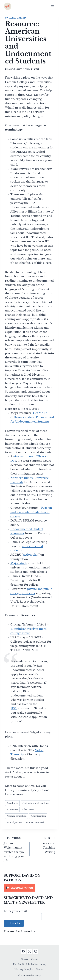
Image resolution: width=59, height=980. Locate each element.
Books (25, 959)
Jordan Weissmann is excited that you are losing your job (15, 849)
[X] (30, 951)
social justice (14, 823)
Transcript (17, 755)
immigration (38, 816)
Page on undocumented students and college (31, 512)
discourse (12, 809)
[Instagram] (36, 951)
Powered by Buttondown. (21, 932)
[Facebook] (23, 951)
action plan (31, 555)
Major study (19, 563)
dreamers (28, 809)
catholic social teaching (36, 803)
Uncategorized (15, 18)
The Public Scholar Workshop (30, 964)
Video (39, 750)
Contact (40, 969)
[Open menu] (52, 6)
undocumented (35, 823)
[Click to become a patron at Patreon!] (29, 888)
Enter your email (15, 911)
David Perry (15, 69)
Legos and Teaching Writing (44, 845)
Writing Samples (24, 969)
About (34, 959)
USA (14, 708)
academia (12, 803)
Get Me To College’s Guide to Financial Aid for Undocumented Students (32, 417)
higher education (16, 816)
